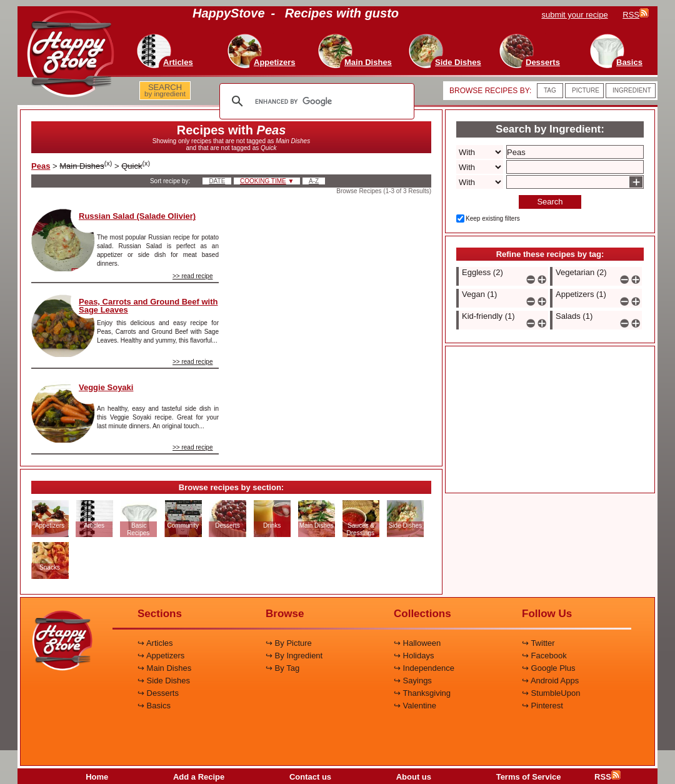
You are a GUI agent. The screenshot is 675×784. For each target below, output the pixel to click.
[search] (315, 101)
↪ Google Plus (548, 668)
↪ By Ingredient (294, 656)
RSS (607, 777)
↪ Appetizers (161, 656)
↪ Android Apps (550, 681)
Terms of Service (529, 777)
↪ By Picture (289, 643)
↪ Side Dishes (164, 681)
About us (414, 777)
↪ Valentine (415, 706)
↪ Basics (154, 706)
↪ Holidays (414, 656)
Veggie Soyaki (106, 387)
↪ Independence (424, 668)
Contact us (310, 777)
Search (550, 202)
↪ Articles (155, 643)
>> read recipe (193, 276)
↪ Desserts (158, 693)
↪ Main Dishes (164, 668)
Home (97, 777)
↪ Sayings (413, 681)
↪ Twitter (538, 643)
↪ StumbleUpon (551, 693)
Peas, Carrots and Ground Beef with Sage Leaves (148, 306)
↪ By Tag (282, 668)
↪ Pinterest (542, 706)
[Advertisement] (336, 271)
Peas (41, 166)
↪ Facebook (544, 656)
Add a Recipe (199, 777)
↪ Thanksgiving (422, 693)
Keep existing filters (493, 219)
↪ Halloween (417, 643)
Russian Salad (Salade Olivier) (137, 216)
